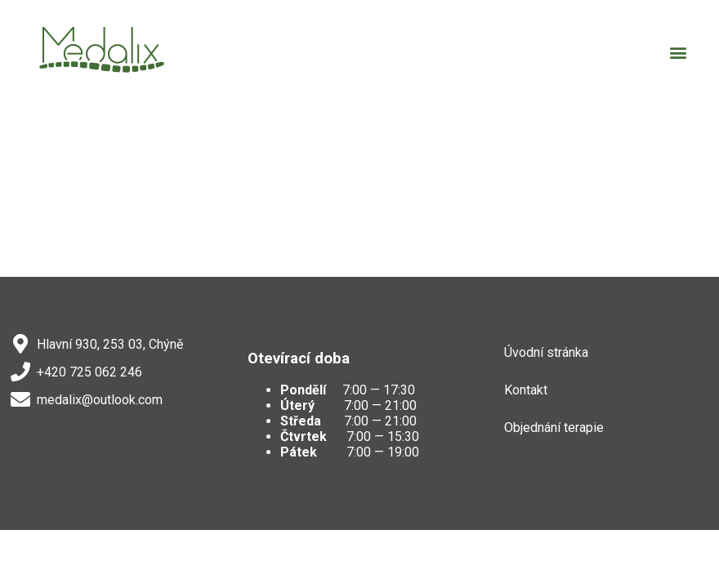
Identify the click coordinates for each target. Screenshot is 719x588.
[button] (679, 52)
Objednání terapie (554, 428)
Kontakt (526, 390)
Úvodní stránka (546, 352)
